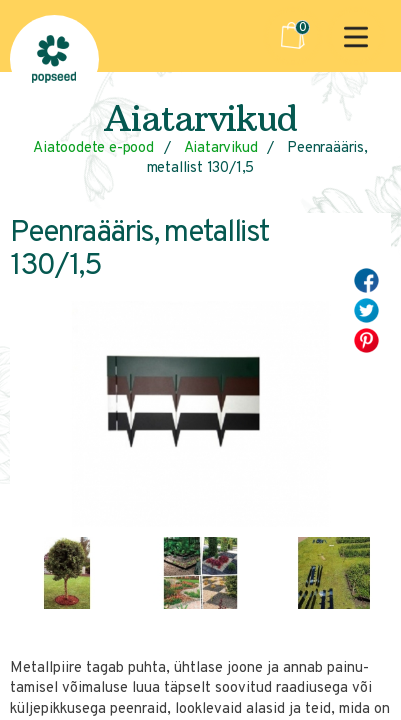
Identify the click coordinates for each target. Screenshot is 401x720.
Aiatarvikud (221, 148)
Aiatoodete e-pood (93, 148)
